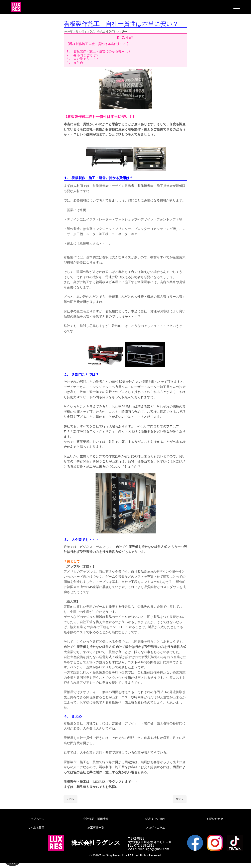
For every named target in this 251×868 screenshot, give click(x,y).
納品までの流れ (155, 819)
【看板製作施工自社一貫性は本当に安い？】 (98, 44)
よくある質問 (36, 828)
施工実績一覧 (96, 828)
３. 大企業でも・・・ (82, 59)
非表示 (130, 38)
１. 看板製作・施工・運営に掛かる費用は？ (98, 51)
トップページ (36, 819)
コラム (91, 32)
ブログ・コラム (155, 828)
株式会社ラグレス (108, 32)
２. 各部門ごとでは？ (82, 55)
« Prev (71, 799)
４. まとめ (74, 63)
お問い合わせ (215, 819)
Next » (180, 799)
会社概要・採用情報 (96, 819)
